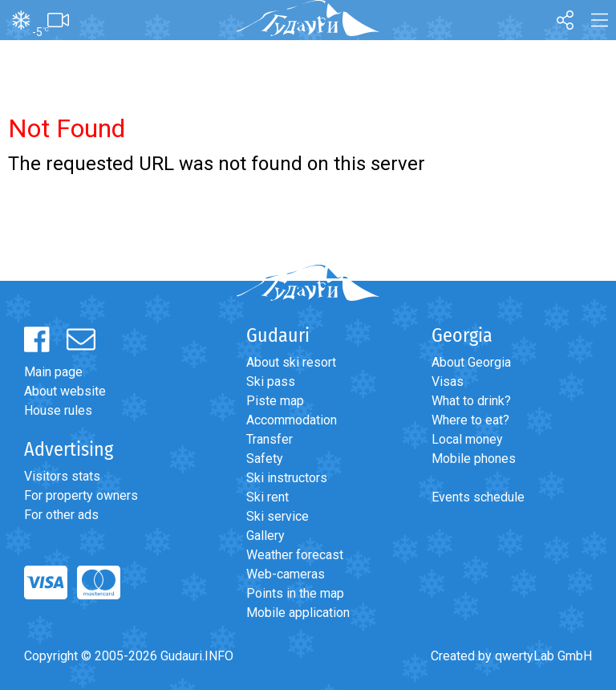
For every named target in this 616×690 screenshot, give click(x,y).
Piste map (275, 401)
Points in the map (295, 593)
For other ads (61, 515)
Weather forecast (295, 555)
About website (65, 391)
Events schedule (478, 497)
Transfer (269, 439)
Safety (265, 459)
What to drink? (471, 401)
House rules (58, 410)
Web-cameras (286, 574)
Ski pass (271, 382)
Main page (53, 372)
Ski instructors (287, 478)
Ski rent (267, 497)
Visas (448, 382)
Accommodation (292, 420)
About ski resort (291, 362)
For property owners (81, 495)
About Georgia (471, 362)
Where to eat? (470, 420)
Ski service (278, 516)
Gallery (265, 536)
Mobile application (298, 613)
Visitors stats (62, 476)
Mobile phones (474, 459)
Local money (467, 439)
